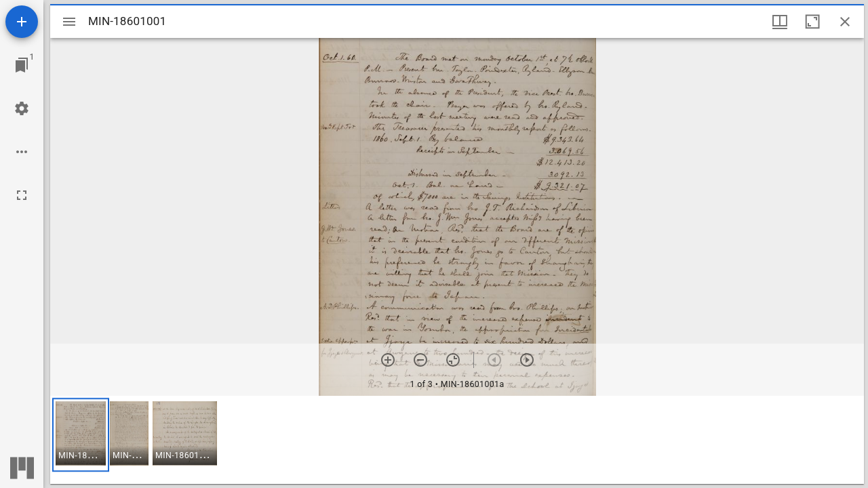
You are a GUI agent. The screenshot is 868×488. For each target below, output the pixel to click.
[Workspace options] (22, 152)
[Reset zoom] (453, 360)
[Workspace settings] (22, 108)
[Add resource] (22, 22)
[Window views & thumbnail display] (780, 22)
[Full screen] (22, 195)
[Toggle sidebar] (69, 22)
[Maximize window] (812, 22)
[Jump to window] (22, 65)
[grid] (457, 440)
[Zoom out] (420, 360)
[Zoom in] (388, 360)
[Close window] (845, 22)
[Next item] (527, 360)
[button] (81, 435)
